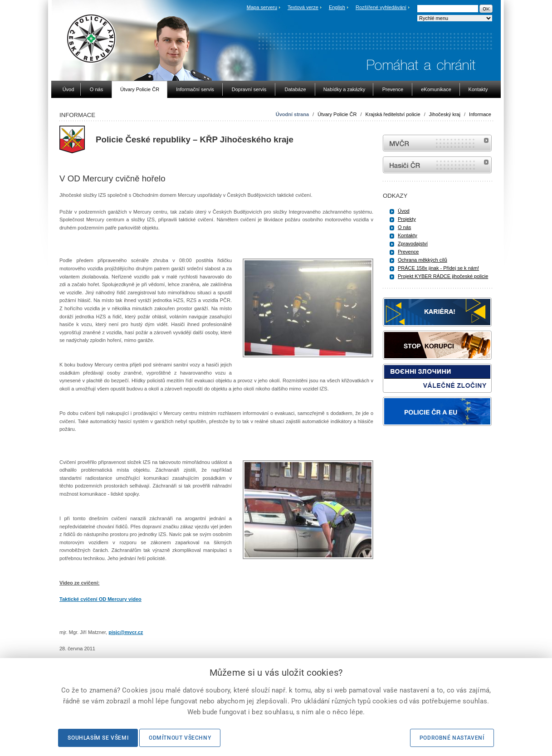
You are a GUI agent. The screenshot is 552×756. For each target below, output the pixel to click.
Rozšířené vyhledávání (381, 7)
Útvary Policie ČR (337, 114)
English (337, 7)
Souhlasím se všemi (98, 738)
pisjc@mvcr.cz (126, 632)
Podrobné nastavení (452, 738)
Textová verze (303, 7)
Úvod (404, 211)
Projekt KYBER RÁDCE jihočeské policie (443, 276)
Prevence (408, 252)
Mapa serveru (262, 7)
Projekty (407, 219)
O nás (404, 227)
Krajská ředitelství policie (393, 114)
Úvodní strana (292, 114)
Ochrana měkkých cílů (423, 260)
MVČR (437, 143)
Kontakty (408, 235)
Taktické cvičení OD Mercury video (100, 599)
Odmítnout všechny (180, 738)
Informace (480, 114)
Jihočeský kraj (445, 114)
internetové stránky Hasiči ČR (437, 165)
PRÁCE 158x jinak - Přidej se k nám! (438, 268)
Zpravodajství (413, 244)
